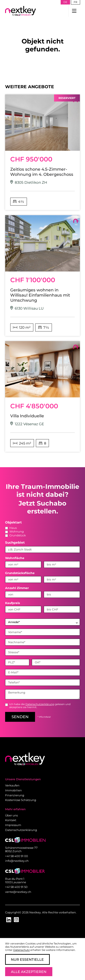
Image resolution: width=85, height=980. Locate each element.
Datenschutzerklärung (40, 704)
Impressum (13, 825)
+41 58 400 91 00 (17, 856)
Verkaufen (12, 785)
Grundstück (15, 535)
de (65, 2)
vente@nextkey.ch (18, 892)
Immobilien (13, 790)
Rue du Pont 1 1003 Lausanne (16, 880)
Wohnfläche (15, 558)
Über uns (11, 815)
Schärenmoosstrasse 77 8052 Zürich (21, 849)
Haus (11, 528)
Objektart (13, 522)
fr (75, 2)
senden (20, 717)
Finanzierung (15, 795)
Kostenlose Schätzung (21, 800)
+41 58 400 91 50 (16, 887)
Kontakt (11, 820)
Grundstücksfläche (20, 573)
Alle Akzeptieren (29, 972)
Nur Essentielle (27, 959)
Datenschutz (21, 950)
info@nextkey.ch (17, 861)
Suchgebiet (15, 542)
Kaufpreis (12, 603)
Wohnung (14, 531)
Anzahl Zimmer (17, 588)
